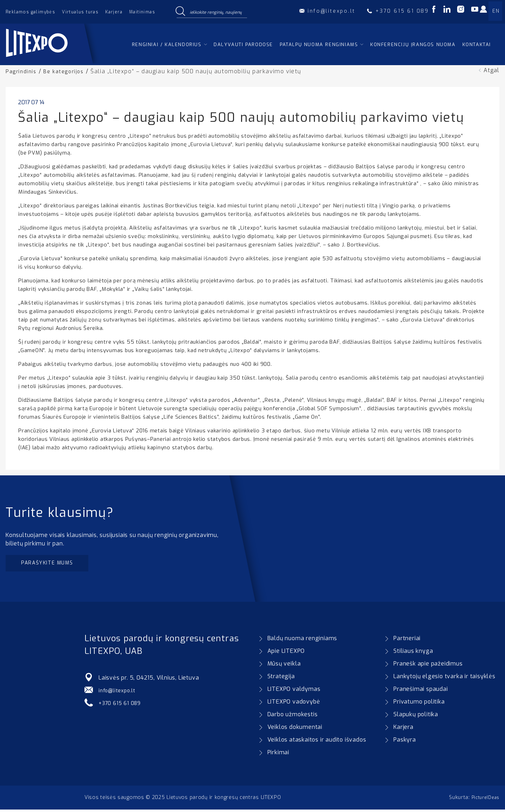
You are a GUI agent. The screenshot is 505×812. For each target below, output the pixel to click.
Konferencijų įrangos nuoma (413, 45)
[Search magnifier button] (181, 12)
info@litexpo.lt (119, 693)
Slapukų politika (416, 717)
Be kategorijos (68, 71)
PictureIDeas (484, 800)
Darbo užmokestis (293, 717)
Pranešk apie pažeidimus (428, 666)
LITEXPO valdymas (294, 691)
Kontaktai (477, 45)
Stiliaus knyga (413, 653)
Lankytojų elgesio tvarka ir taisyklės (444, 679)
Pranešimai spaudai (421, 691)
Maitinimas (142, 12)
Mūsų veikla (284, 666)
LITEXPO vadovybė (294, 704)
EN (496, 11)
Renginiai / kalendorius (167, 45)
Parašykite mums (52, 564)
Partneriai (407, 641)
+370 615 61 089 (122, 705)
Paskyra (405, 742)
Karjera (114, 12)
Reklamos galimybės (30, 12)
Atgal (491, 70)
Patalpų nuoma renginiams (319, 45)
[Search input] (217, 12)
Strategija (281, 679)
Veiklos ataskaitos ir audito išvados (317, 742)
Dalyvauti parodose (243, 45)
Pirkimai (278, 755)
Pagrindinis (23, 71)
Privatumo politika (419, 704)
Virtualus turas (80, 12)
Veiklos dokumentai (295, 729)
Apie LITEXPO (286, 653)
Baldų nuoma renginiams (302, 641)
